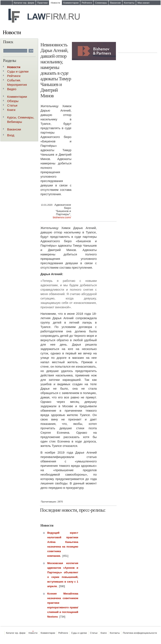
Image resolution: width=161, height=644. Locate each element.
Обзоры (13, 101)
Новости (55, 3)
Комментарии (71, 3)
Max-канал (143, 3)
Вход (11, 135)
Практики (43, 3)
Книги (11, 110)
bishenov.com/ (62, 217)
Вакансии (115, 3)
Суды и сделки (18, 71)
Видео (12, 89)
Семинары (101, 3)
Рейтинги (87, 3)
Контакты (129, 3)
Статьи (12, 105)
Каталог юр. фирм (24, 3)
